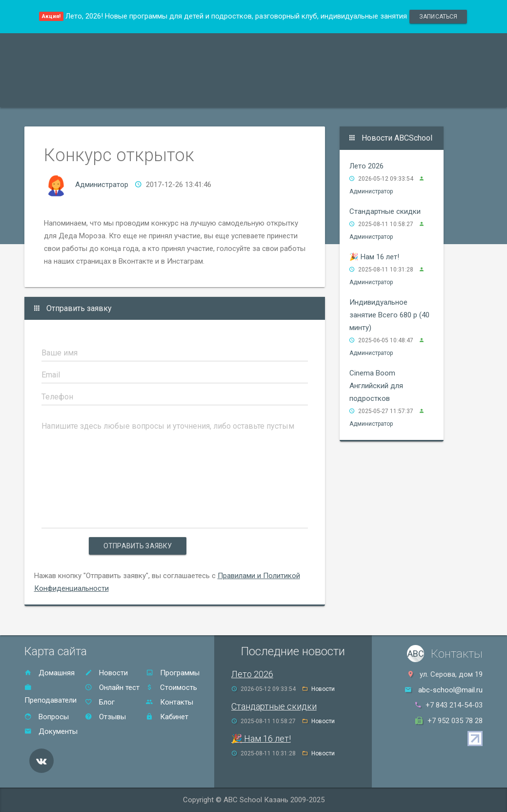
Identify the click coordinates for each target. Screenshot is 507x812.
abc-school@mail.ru (450, 690)
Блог (100, 702)
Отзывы (316, 94)
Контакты (367, 94)
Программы (55, 94)
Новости (106, 673)
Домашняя (50, 673)
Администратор (102, 185)
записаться (438, 17)
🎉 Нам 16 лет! (374, 257)
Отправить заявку (138, 546)
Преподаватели (123, 94)
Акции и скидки (198, 94)
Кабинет (167, 717)
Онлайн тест (424, 94)
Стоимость (264, 94)
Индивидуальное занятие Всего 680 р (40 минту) (389, 315)
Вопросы (47, 717)
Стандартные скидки (385, 211)
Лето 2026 (366, 166)
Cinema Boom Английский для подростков (376, 386)
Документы (51, 731)
